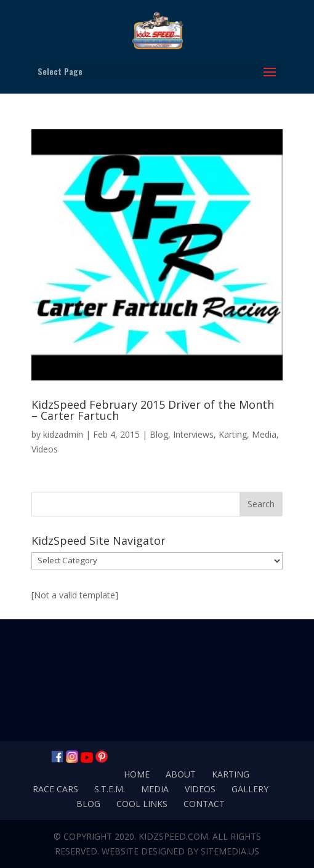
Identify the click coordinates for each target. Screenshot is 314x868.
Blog (159, 434)
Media (264, 434)
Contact (204, 804)
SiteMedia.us (230, 851)
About (181, 774)
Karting (233, 434)
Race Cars (55, 789)
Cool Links (142, 804)
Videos (45, 449)
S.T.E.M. (110, 789)
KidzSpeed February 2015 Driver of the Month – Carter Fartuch (153, 410)
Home (137, 774)
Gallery (250, 789)
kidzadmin (63, 434)
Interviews (193, 434)
